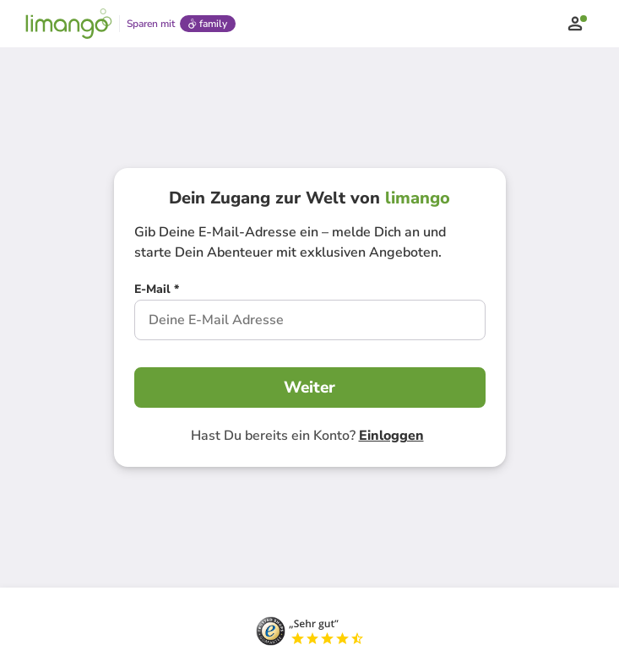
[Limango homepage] (69, 24)
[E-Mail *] (157, 291)
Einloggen (391, 436)
